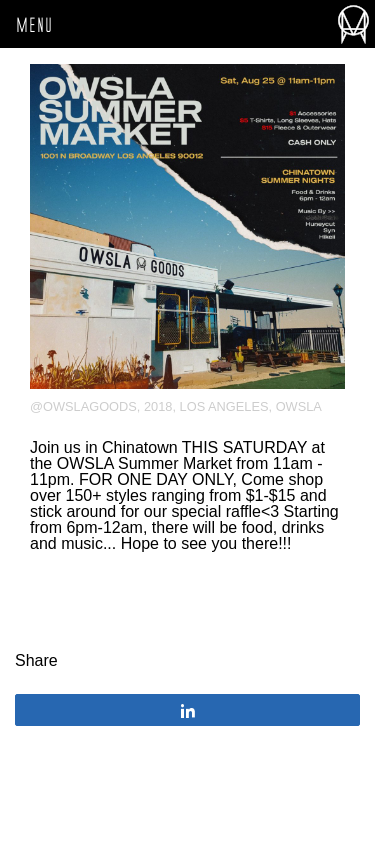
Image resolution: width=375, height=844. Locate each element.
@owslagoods (83, 406)
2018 (158, 406)
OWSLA (299, 406)
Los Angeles (224, 406)
